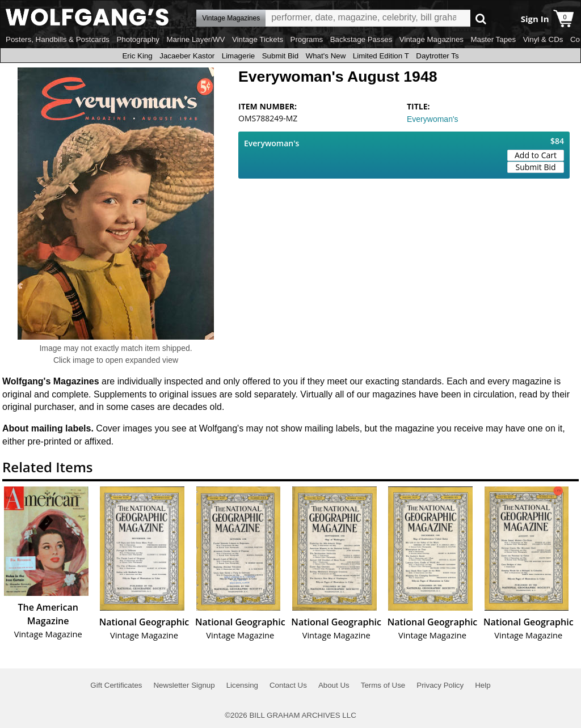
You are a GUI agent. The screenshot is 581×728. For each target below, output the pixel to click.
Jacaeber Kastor (187, 56)
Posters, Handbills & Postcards (58, 39)
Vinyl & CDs (543, 39)
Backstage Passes (361, 39)
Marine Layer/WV (195, 39)
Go (481, 18)
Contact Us (288, 685)
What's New (326, 56)
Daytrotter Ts (437, 56)
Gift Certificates (116, 685)
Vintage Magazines (431, 39)
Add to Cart (536, 155)
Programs (307, 39)
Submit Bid (280, 56)
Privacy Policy (440, 685)
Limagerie (239, 56)
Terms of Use (383, 685)
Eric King (137, 56)
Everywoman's (433, 119)
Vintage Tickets (258, 39)
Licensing (242, 685)
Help (483, 685)
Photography (138, 39)
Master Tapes (493, 39)
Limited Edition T (381, 56)
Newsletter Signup (184, 685)
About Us (334, 685)
